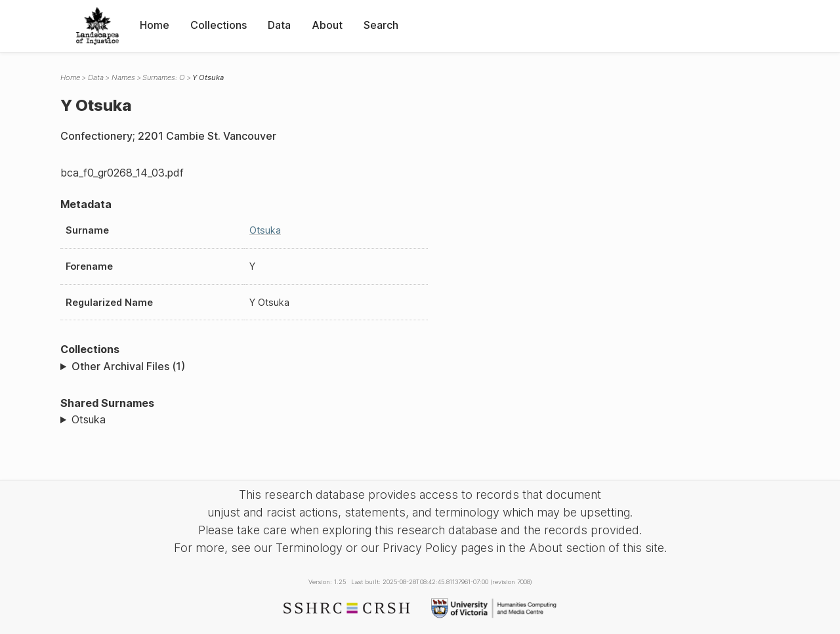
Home (155, 25)
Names (123, 77)
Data (279, 25)
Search (381, 25)
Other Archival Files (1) (128, 366)
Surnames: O (163, 77)
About (327, 25)
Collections (219, 25)
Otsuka (265, 230)
